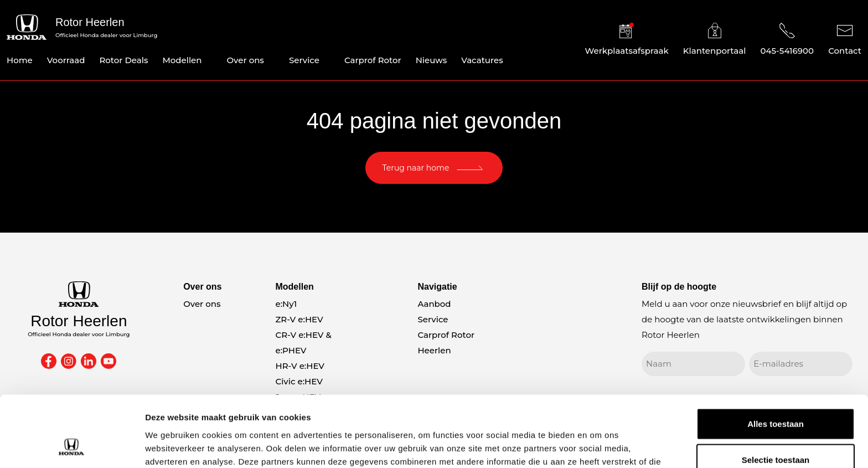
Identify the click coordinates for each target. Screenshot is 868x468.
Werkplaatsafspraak (627, 39)
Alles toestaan (776, 359)
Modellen (182, 60)
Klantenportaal (715, 39)
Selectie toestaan (776, 396)
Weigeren (775, 432)
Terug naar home (416, 168)
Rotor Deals (123, 60)
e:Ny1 (286, 304)
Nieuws (432, 60)
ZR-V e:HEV (299, 319)
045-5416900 (787, 39)
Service (304, 60)
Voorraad (66, 60)
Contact (845, 39)
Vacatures (482, 60)
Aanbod (434, 304)
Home (20, 60)
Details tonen (598, 446)
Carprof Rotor (373, 60)
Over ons (246, 60)
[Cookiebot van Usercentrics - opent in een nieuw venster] (72, 446)
